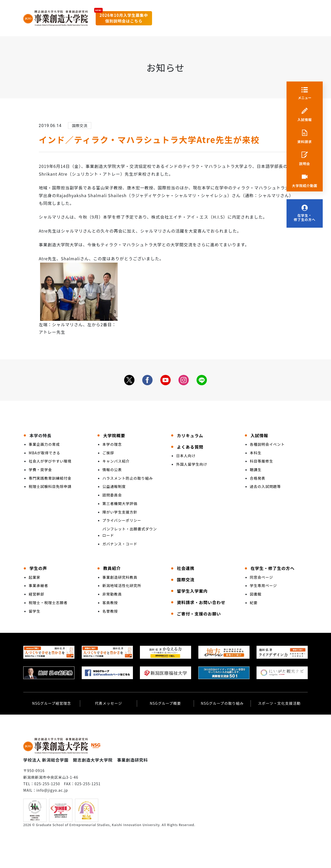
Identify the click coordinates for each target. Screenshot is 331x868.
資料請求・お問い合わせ (201, 602)
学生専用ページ (263, 585)
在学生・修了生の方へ (305, 218)
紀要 (254, 603)
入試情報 (305, 120)
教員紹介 (112, 568)
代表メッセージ (108, 703)
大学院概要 (114, 435)
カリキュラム (190, 435)
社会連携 (186, 568)
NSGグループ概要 (165, 703)
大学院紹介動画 (305, 186)
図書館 (256, 594)
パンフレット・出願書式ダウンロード (130, 532)
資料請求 (305, 142)
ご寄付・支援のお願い (199, 614)
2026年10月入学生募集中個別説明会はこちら (124, 18)
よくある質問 (190, 447)
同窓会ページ (261, 577)
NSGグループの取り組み (222, 703)
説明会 (305, 164)
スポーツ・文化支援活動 (279, 703)
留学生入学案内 (192, 591)
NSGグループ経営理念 (52, 703)
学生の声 (38, 568)
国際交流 (186, 580)
